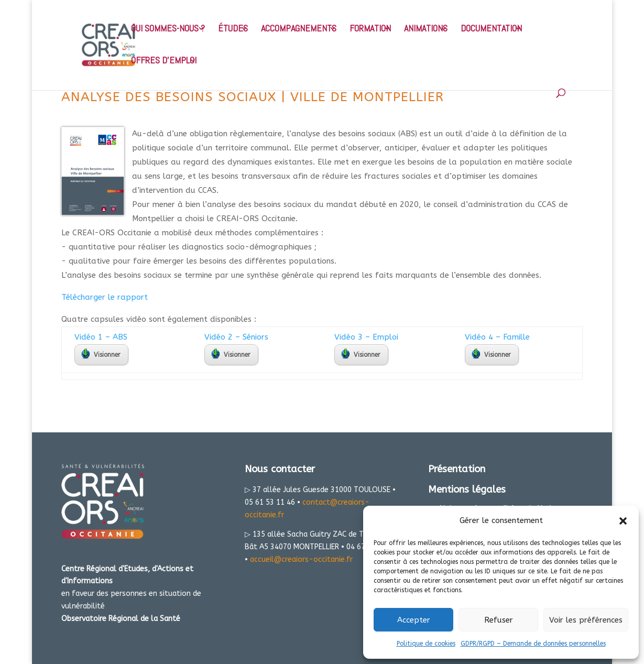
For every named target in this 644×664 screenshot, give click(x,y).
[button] (623, 521)
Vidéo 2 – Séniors (236, 337)
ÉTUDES (233, 29)
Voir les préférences (586, 620)
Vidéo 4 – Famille (497, 337)
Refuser (499, 620)
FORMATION (370, 29)
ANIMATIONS (426, 29)
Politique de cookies (426, 644)
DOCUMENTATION (491, 29)
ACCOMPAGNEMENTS (299, 29)
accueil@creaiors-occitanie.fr (301, 559)
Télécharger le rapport (105, 297)
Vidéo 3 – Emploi (366, 337)
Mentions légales (467, 489)
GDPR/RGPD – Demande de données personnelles (533, 644)
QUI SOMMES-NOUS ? (168, 29)
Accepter (414, 620)
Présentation (457, 469)
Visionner (101, 354)
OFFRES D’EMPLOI (164, 61)
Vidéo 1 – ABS (101, 337)
